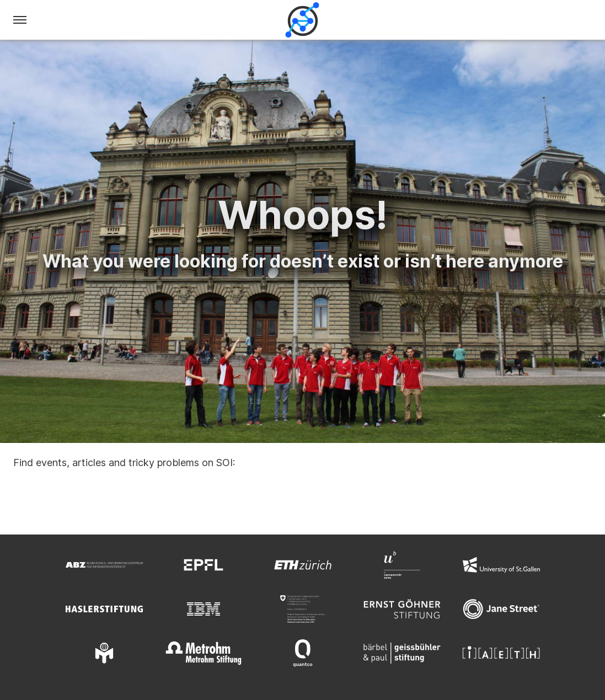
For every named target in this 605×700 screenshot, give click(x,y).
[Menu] (20, 20)
